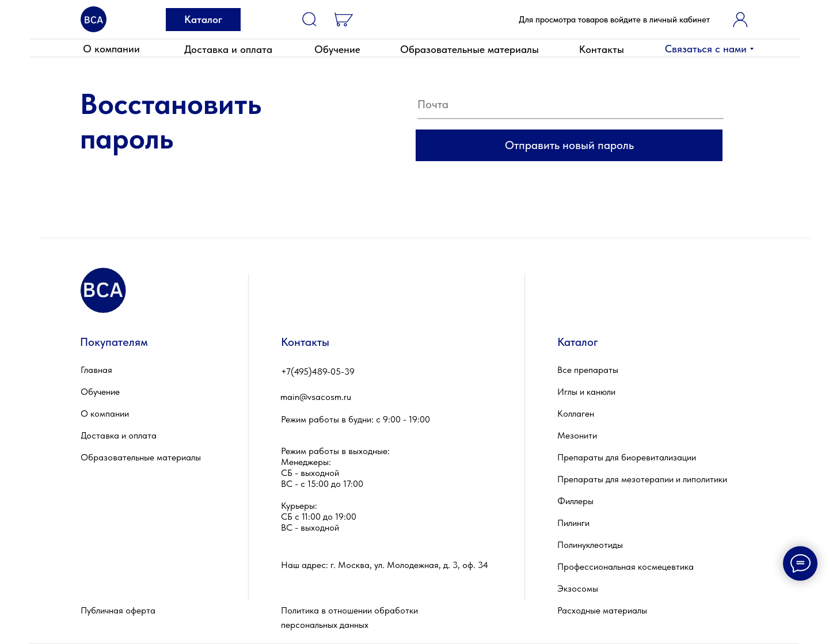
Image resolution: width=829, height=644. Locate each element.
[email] (571, 105)
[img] (94, 19)
